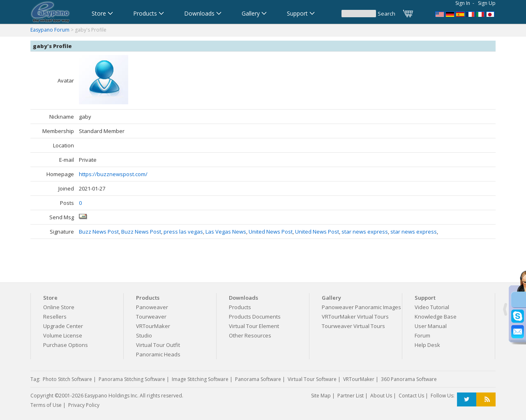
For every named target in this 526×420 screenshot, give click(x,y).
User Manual (431, 326)
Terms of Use (46, 405)
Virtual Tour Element (254, 326)
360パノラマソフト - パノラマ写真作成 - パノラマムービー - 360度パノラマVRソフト (491, 14)
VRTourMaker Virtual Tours (355, 317)
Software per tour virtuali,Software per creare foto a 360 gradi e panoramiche (481, 14)
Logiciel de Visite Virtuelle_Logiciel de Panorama (471, 14)
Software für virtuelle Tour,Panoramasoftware (450, 14)
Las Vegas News (226, 232)
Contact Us (411, 396)
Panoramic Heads (158, 354)
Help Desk (427, 345)
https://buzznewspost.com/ (113, 174)
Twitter (467, 400)
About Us (381, 396)
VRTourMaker (153, 326)
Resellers (55, 317)
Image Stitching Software (200, 379)
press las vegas (183, 232)
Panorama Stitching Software (132, 379)
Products (240, 307)
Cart (408, 14)
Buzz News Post (99, 232)
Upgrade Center (63, 326)
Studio (144, 335)
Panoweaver (152, 307)
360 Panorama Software (409, 379)
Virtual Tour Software (312, 379)
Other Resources (250, 335)
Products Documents (255, 317)
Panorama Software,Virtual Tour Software (440, 14)
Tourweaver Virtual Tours (353, 326)
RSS (486, 400)
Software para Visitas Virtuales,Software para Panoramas (460, 14)
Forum (422, 335)
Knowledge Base (436, 317)
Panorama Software (258, 379)
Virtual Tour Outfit (158, 345)
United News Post (271, 232)
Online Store (59, 307)
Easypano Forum (50, 30)
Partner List (351, 396)
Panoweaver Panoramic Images (361, 307)
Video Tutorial (432, 307)
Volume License (63, 335)
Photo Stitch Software (67, 379)
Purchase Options (66, 345)
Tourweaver (151, 317)
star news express (365, 232)
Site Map (321, 396)
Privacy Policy (84, 405)
